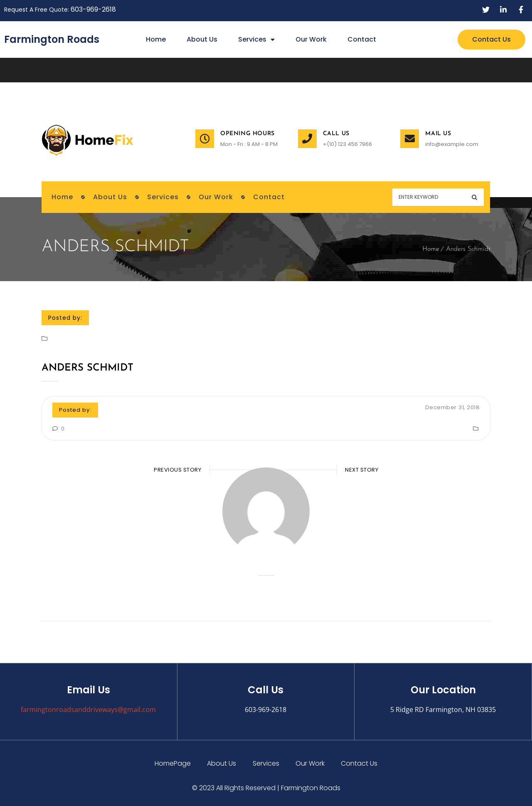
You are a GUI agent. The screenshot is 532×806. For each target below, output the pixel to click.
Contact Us (360, 763)
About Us (202, 39)
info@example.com (452, 144)
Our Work (311, 39)
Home (156, 39)
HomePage (172, 763)
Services (256, 40)
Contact (362, 39)
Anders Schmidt (87, 368)
